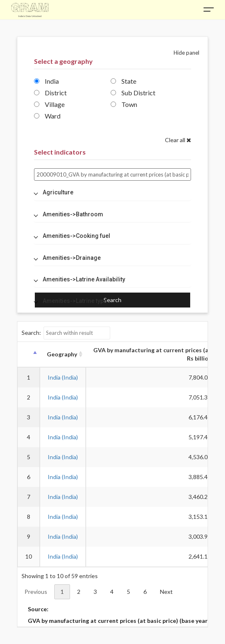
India (46, 81)
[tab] (113, 192)
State (123, 81)
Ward (47, 116)
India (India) (63, 377)
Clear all (178, 140)
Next (166, 592)
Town (124, 104)
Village (49, 104)
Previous (36, 592)
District (50, 93)
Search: (66, 333)
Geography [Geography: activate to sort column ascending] (62, 354)
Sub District (133, 93)
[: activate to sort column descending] (28, 355)
